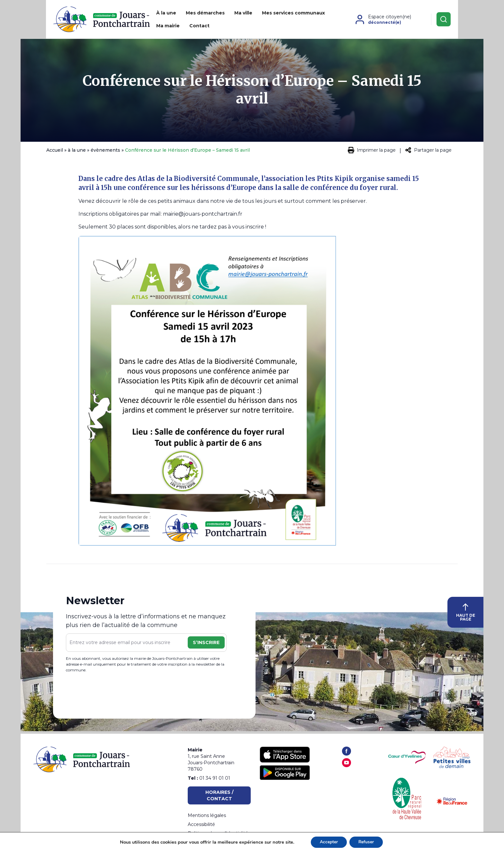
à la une (77, 153)
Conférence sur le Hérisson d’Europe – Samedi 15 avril (252, 92)
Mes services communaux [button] (272, 21)
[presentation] (115, 695)
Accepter (328, 842)
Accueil (55, 153)
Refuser (367, 842)
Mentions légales (207, 815)
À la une (145, 21)
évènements (105, 153)
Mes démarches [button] (184, 21)
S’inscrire (206, 645)
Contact (356, 21)
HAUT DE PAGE (466, 615)
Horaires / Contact (219, 795)
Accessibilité (201, 824)
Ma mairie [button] (325, 21)
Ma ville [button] (222, 21)
